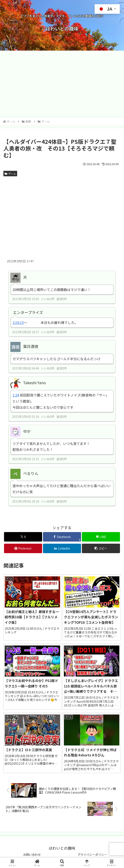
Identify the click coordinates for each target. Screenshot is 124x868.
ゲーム (10, 173)
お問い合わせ (32, 855)
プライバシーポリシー (92, 855)
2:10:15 (18, 322)
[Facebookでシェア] (62, 537)
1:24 (16, 395)
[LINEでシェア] (101, 537)
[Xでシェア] (23, 537)
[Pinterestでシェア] (23, 548)
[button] (101, 548)
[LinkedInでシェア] (62, 548)
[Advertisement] (62, 85)
